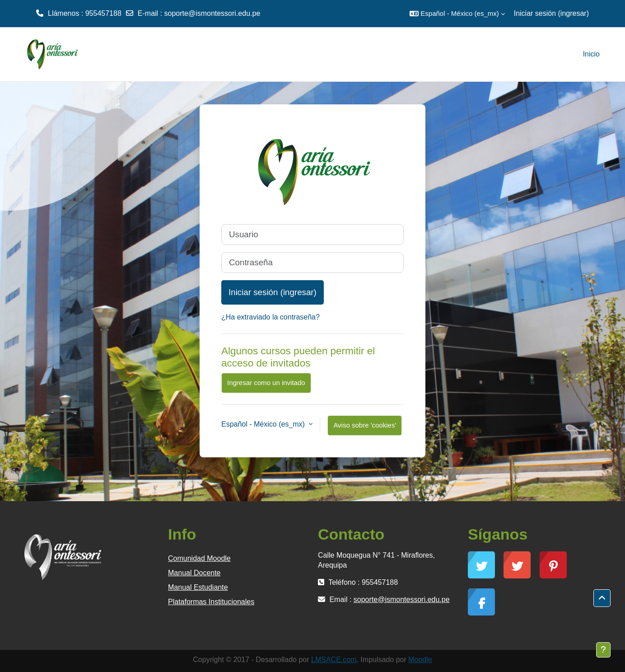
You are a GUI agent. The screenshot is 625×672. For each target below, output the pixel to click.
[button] (457, 14)
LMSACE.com (334, 660)
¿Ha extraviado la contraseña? (271, 317)
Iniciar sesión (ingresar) (551, 13)
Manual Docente (194, 573)
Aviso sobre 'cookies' (365, 425)
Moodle (420, 660)
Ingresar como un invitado (266, 383)
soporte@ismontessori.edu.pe (212, 13)
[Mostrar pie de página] (603, 650)
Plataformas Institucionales (211, 602)
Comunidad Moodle (199, 558)
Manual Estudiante (198, 587)
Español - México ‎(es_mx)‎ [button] (264, 424)
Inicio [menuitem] (591, 54)
